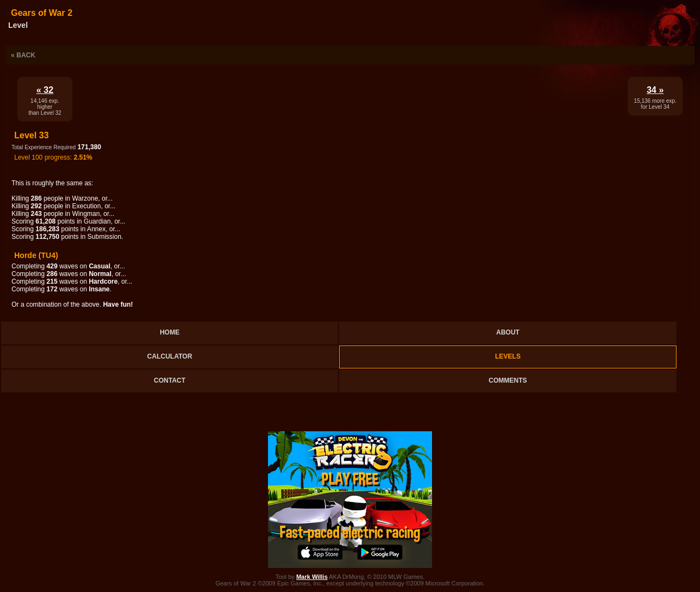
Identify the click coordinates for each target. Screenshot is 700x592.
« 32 (45, 90)
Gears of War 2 (42, 13)
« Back (23, 55)
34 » (655, 90)
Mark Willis (312, 577)
